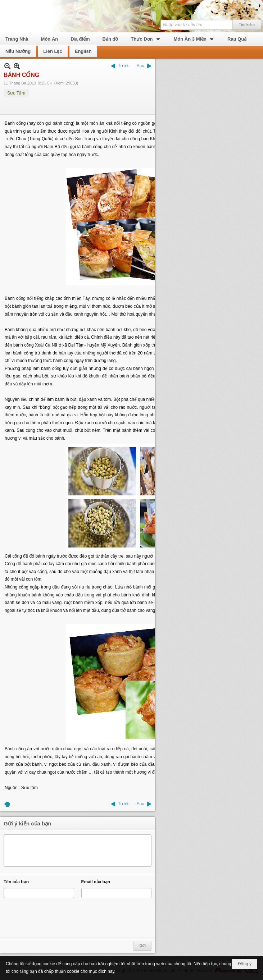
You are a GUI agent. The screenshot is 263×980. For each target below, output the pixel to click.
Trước (124, 66)
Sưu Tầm (16, 93)
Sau (140, 66)
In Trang (7, 804)
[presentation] (58, 920)
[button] (146, 38)
